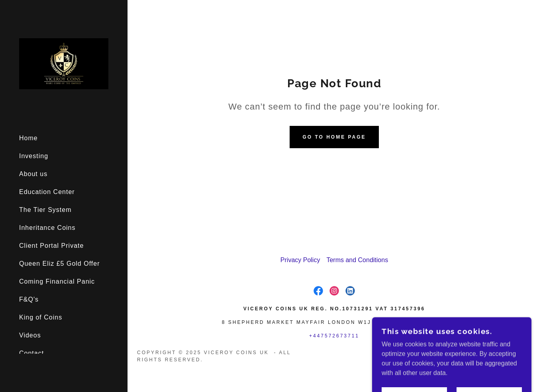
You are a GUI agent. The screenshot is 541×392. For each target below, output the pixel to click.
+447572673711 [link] (334, 336)
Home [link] (28, 138)
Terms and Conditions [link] (357, 260)
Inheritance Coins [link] (47, 228)
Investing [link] (34, 156)
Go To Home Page (334, 137)
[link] (64, 63)
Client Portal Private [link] (51, 246)
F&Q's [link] (29, 299)
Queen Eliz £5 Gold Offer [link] (59, 264)
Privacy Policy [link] (300, 260)
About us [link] (33, 174)
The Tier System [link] (45, 210)
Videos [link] (30, 335)
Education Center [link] (47, 192)
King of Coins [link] (41, 317)
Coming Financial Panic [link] (57, 281)
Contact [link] (31, 353)
